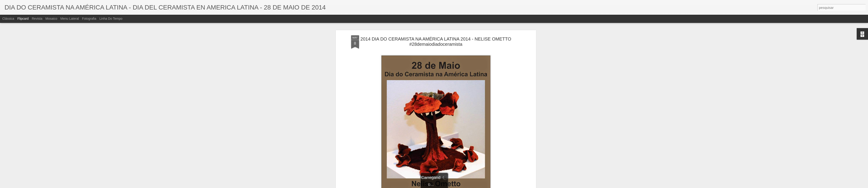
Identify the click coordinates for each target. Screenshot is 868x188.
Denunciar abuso (467, 186)
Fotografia (89, 19)
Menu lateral (70, 19)
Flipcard (23, 19)
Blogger (452, 186)
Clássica (8, 19)
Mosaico (51, 19)
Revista (37, 19)
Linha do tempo (111, 19)
